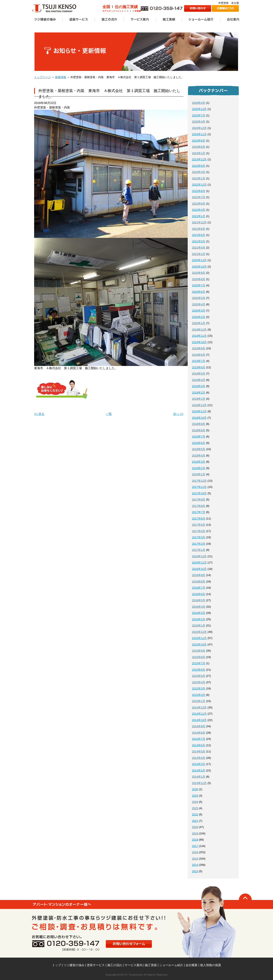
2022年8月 (199, 191)
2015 (195, 859)
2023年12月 (199, 159)
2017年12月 (199, 481)
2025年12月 (199, 109)
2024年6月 (199, 147)
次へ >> (178, 414)
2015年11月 (199, 638)
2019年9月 (199, 348)
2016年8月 (199, 581)
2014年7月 (199, 739)
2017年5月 (199, 525)
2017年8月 (199, 506)
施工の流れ (115, 965)
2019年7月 (199, 361)
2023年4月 (199, 172)
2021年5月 (199, 241)
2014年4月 (199, 758)
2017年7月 (199, 512)
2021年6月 (199, 235)
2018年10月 (199, 418)
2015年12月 (199, 632)
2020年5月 (199, 298)
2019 (195, 833)
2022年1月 (199, 216)
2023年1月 (199, 178)
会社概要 (192, 965)
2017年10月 (199, 493)
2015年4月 (199, 682)
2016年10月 (199, 569)
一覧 (109, 414)
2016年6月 (199, 594)
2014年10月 (199, 720)
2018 (195, 840)
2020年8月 (199, 279)
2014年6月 (199, 745)
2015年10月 (199, 644)
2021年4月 (199, 248)
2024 (195, 802)
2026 (195, 789)
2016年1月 (199, 625)
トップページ (42, 77)
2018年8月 (199, 430)
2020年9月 (199, 273)
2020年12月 (199, 260)
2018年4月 (199, 456)
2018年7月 (199, 437)
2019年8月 (199, 355)
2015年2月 (199, 695)
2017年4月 (199, 531)
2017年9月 (199, 500)
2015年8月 (199, 657)
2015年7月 (199, 663)
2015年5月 (199, 676)
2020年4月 (199, 304)
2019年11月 (199, 336)
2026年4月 (199, 103)
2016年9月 (199, 575)
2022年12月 (199, 185)
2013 (195, 871)
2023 (195, 808)
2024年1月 (199, 153)
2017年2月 (199, 544)
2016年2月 (199, 619)
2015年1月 (199, 701)
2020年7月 (199, 285)
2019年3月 (199, 386)
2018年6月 (199, 443)
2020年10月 (199, 267)
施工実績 (151, 965)
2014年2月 (199, 770)
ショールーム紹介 (171, 965)
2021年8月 (199, 229)
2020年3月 (199, 311)
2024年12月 (199, 128)
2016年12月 (199, 556)
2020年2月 (199, 317)
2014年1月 (199, 777)
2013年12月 (199, 783)
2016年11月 (199, 562)
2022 (195, 814)
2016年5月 (199, 600)
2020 (195, 827)
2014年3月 (199, 764)
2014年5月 (199, 751)
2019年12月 (199, 330)
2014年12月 (199, 707)
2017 (195, 846)
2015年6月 (199, 670)
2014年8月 (199, 733)
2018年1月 (199, 474)
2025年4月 (199, 122)
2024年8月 (199, 141)
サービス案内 (134, 965)
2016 (195, 852)
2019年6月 (199, 367)
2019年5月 (199, 374)
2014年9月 (199, 726)
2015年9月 (199, 651)
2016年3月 (199, 613)
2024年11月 (199, 134)
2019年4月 (199, 380)
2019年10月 (199, 342)
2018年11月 (199, 411)
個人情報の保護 (211, 965)
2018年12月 (199, 405)
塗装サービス (96, 965)
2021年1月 (199, 254)
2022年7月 (199, 197)
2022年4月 (199, 210)
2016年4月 (199, 607)
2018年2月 (199, 468)
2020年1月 (199, 323)
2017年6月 (199, 519)
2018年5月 (199, 449)
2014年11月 (199, 714)
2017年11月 (199, 487)
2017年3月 (199, 537)
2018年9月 (199, 424)
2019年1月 (199, 399)
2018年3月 (199, 462)
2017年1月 (199, 550)
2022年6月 (199, 204)
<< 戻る (39, 414)
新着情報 (61, 77)
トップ (57, 965)
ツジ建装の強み (74, 965)
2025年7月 (199, 115)
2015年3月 (199, 688)
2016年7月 (199, 588)
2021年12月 (199, 222)
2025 (195, 796)
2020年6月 (199, 292)
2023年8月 (199, 166)
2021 (195, 821)
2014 (195, 865)
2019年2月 (199, 393)
